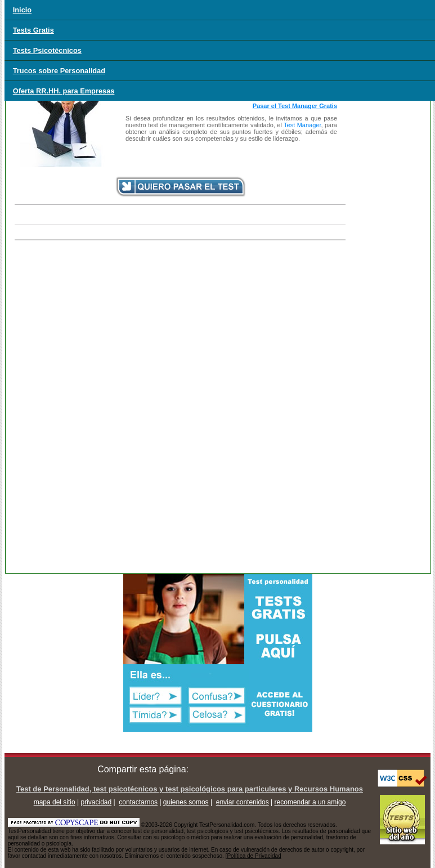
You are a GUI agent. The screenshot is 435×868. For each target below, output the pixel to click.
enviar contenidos (243, 802)
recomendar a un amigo (310, 802)
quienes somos (186, 802)
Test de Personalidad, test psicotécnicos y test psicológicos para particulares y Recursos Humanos (190, 789)
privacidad (97, 802)
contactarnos (138, 802)
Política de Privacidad (254, 856)
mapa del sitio (55, 802)
